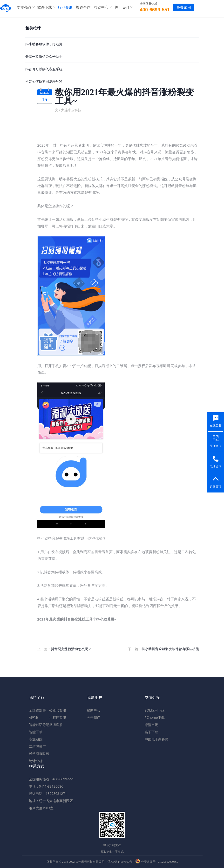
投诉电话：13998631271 (48, 794)
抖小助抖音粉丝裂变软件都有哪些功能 (170, 649)
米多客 (6, 7)
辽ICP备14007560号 (120, 862)
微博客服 (56, 725)
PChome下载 (155, 717)
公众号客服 (58, 710)
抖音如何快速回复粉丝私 (44, 81)
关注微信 (216, 446)
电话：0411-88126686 (46, 786)
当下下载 (151, 732)
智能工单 (36, 732)
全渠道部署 (37, 710)
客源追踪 (36, 739)
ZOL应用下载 (155, 710)
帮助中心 (100, 7)
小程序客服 (58, 717)
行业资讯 (64, 7)
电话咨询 (216, 466)
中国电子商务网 (156, 739)
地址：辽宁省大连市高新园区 (51, 801)
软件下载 (43, 7)
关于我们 (121, 7)
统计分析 (36, 761)
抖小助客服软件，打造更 (44, 44)
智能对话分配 (39, 725)
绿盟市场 (151, 725)
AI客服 (34, 717)
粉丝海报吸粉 (39, 754)
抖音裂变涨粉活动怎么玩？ (71, 649)
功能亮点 (23, 7)
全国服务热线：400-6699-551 (51, 779)
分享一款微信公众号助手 (44, 56)
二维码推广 (37, 746)
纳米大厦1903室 (41, 808)
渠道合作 (82, 7)
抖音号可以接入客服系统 (44, 69)
